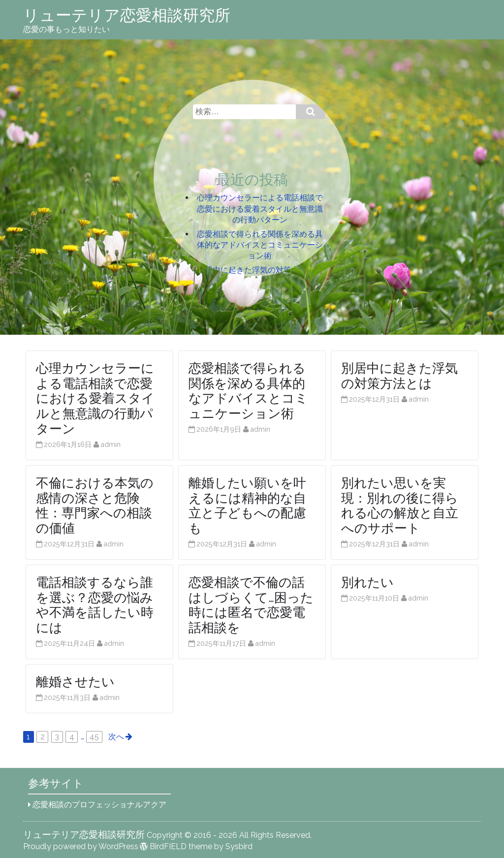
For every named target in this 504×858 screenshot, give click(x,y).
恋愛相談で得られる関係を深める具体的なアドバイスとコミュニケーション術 (260, 245)
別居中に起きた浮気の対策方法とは (260, 270)
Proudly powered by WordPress (81, 846)
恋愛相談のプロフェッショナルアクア (99, 805)
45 (94, 737)
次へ (116, 737)
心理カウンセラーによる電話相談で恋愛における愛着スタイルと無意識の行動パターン (260, 209)
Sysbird (239, 846)
